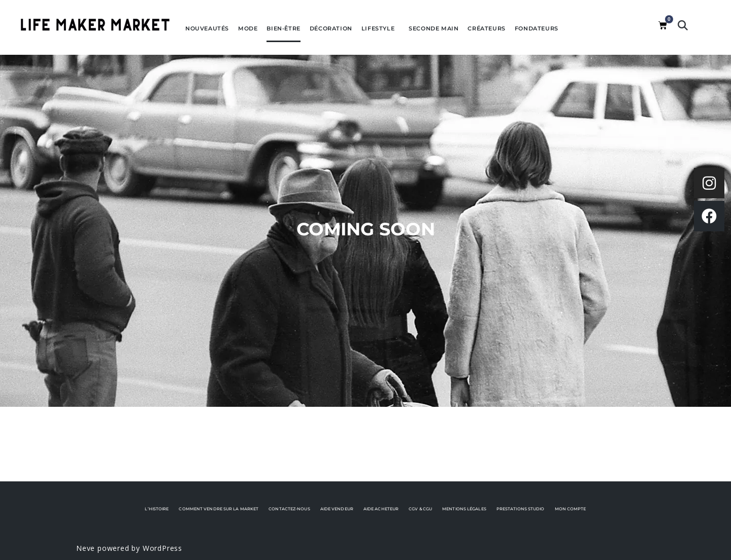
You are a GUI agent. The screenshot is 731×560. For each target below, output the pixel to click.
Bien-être (283, 28)
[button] (683, 25)
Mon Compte (571, 509)
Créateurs (486, 28)
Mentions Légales (464, 509)
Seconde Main (434, 28)
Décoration (331, 28)
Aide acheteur (381, 509)
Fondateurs (537, 28)
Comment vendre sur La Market (219, 509)
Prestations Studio (521, 509)
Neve (86, 548)
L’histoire (157, 509)
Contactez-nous (289, 509)
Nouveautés (207, 28)
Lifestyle (380, 28)
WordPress (162, 548)
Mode (248, 28)
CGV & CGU (420, 509)
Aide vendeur (337, 509)
